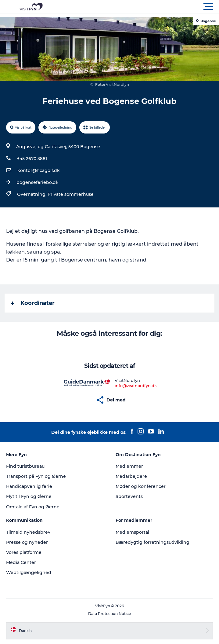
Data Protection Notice (109, 614)
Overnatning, (32, 194)
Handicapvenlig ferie (29, 486)
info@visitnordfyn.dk (136, 386)
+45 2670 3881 (32, 159)
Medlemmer (129, 466)
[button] (137, 7)
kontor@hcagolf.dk (39, 170)
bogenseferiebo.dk (38, 182)
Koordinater (33, 303)
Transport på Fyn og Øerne (36, 476)
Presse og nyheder (27, 542)
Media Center (21, 562)
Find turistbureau (25, 466)
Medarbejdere (131, 476)
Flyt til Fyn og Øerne (29, 496)
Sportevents (129, 496)
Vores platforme (24, 552)
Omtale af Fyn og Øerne (33, 507)
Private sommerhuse (71, 194)
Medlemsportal (132, 532)
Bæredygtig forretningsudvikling (153, 542)
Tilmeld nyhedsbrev (28, 532)
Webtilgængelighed (29, 573)
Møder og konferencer (141, 486)
